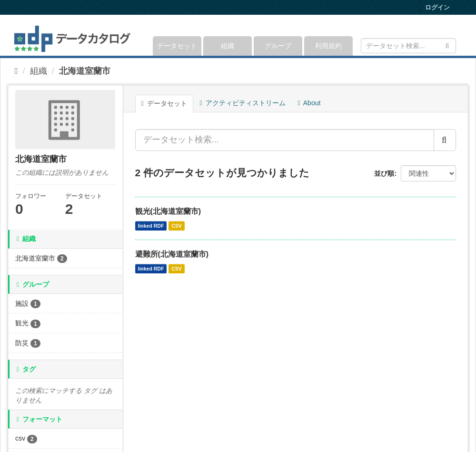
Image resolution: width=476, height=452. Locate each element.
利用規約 (328, 46)
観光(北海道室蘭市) (168, 211)
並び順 (384, 173)
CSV (177, 226)
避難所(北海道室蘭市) (172, 254)
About (309, 103)
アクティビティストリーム (243, 103)
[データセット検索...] (285, 140)
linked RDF (151, 226)
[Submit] (447, 45)
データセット (177, 46)
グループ (278, 46)
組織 (228, 46)
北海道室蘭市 (85, 71)
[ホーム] (16, 71)
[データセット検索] (408, 46)
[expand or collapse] (455, 35)
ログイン (437, 7)
